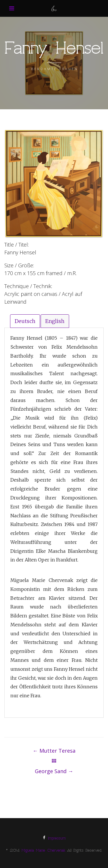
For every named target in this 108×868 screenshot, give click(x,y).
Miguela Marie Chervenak (43, 851)
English (55, 321)
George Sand (54, 771)
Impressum (57, 839)
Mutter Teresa (54, 751)
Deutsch (25, 321)
